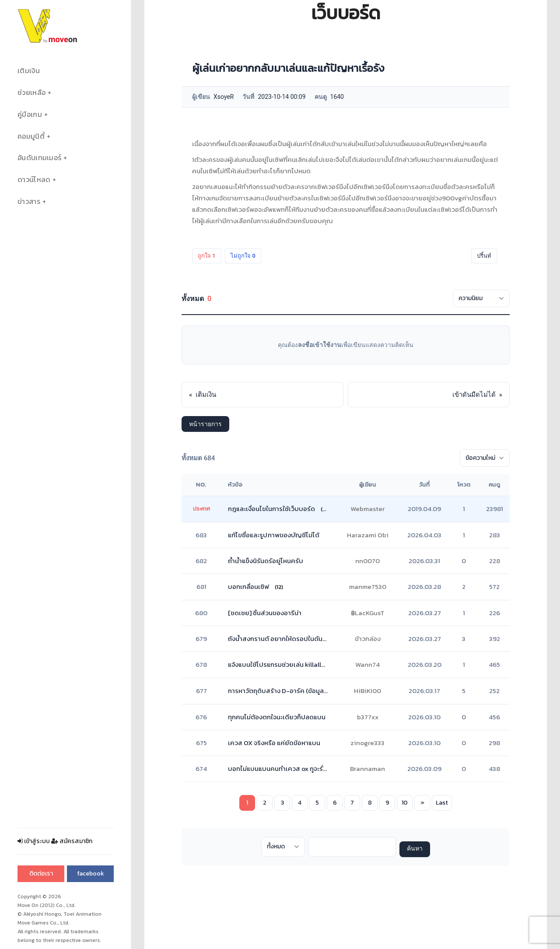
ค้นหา (415, 849)
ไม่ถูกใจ (243, 256)
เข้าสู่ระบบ (34, 841)
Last (442, 803)
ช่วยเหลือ (31, 93)
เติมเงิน (29, 71)
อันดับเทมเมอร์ (39, 158)
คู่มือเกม (30, 114)
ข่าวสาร (29, 201)
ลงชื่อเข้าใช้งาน (320, 345)
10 (405, 803)
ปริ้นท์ (484, 256)
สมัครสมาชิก (72, 841)
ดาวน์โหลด (34, 180)
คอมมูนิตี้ (31, 136)
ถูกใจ (207, 256)
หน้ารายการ (205, 424)
